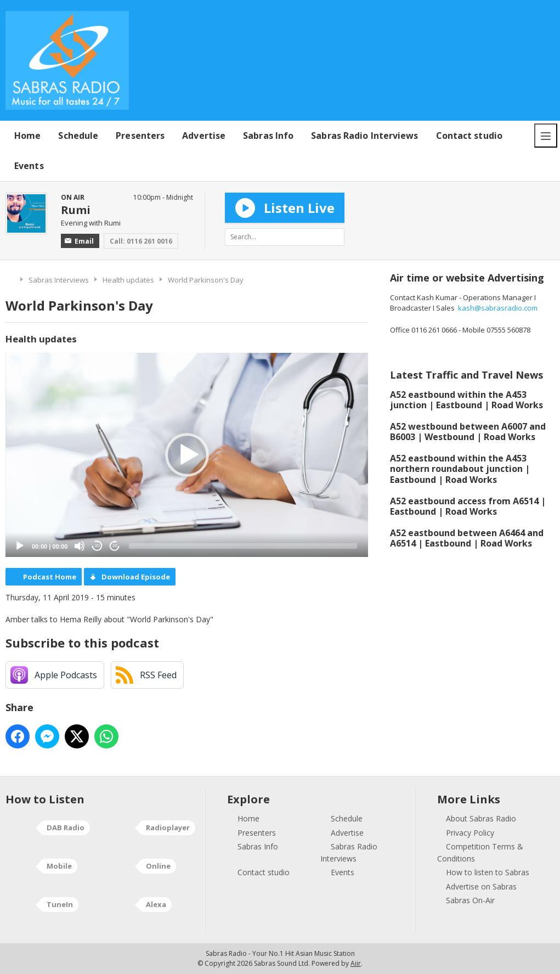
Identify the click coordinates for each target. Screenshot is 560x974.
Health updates (128, 280)
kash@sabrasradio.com (498, 308)
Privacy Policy (470, 833)
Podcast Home (50, 577)
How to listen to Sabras (488, 872)
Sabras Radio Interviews (364, 136)
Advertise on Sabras (481, 886)
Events (29, 166)
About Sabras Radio (481, 818)
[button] (187, 455)
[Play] (20, 546)
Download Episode (136, 577)
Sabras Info (268, 136)
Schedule (78, 136)
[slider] (243, 546)
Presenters (140, 136)
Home (27, 136)
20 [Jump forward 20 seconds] (115, 546)
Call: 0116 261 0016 (141, 241)
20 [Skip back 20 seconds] (97, 546)
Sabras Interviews (59, 280)
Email (79, 241)
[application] (187, 455)
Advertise (204, 136)
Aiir (356, 963)
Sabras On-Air (470, 900)
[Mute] (80, 546)
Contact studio (469, 136)
